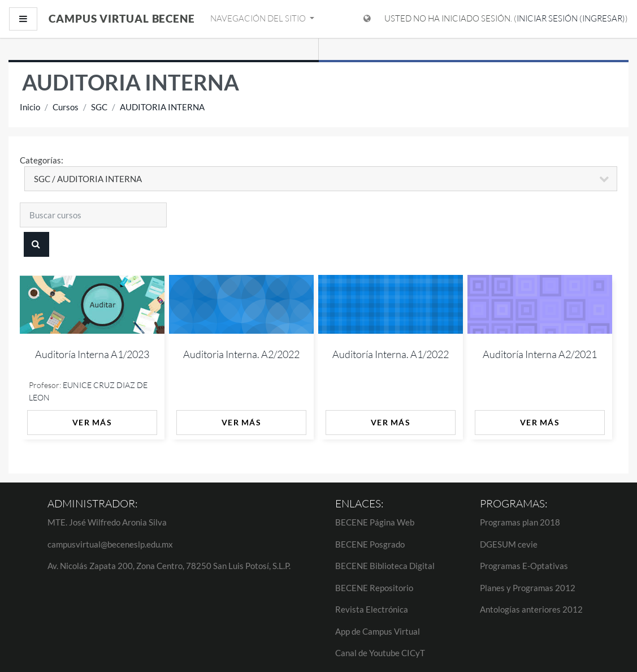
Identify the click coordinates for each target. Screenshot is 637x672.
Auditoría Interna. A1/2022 (391, 354)
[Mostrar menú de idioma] (367, 19)
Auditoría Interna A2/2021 (540, 354)
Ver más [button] (92, 422)
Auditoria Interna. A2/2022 (241, 354)
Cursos (66, 107)
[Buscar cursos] (93, 215)
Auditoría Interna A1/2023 (92, 354)
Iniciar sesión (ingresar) (571, 18)
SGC (99, 107)
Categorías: (42, 160)
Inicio (30, 107)
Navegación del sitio (259, 18)
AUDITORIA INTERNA (162, 107)
